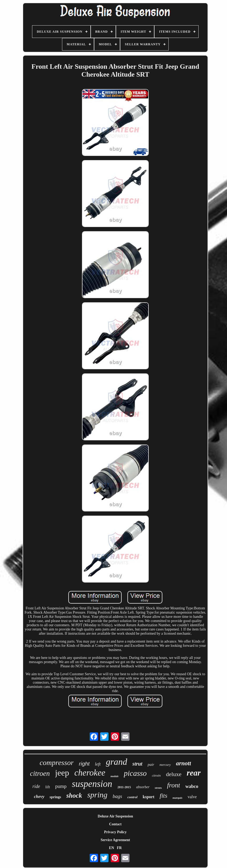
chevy (39, 797)
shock (74, 795)
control (132, 797)
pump (61, 786)
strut (137, 764)
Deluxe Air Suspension (115, 816)
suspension (92, 784)
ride (36, 786)
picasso (135, 773)
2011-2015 (124, 787)
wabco (192, 786)
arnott (184, 763)
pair (151, 765)
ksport (148, 797)
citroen (40, 773)
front (174, 785)
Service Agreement (115, 840)
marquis (177, 798)
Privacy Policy (115, 832)
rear (194, 773)
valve (192, 797)
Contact (115, 824)
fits (164, 796)
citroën (156, 776)
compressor (57, 763)
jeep (62, 773)
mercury (165, 765)
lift (48, 787)
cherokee (90, 773)
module (115, 776)
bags (117, 796)
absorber (143, 787)
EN (112, 848)
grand (117, 762)
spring (97, 795)
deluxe (174, 774)
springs (55, 797)
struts (158, 788)
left (98, 764)
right (84, 764)
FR (119, 848)
